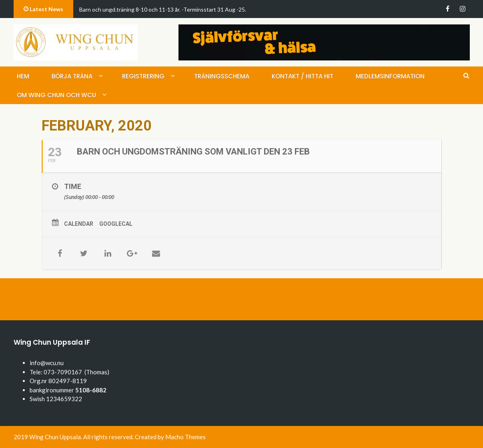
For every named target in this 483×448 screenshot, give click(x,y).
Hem (23, 76)
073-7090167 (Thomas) (76, 372)
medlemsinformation (390, 76)
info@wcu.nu (47, 363)
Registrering (143, 76)
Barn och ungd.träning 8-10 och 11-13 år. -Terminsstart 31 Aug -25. (163, 9)
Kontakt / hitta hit (303, 76)
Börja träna (72, 76)
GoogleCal (116, 224)
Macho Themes (185, 437)
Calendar (79, 224)
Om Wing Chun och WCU (56, 95)
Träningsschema (222, 76)
